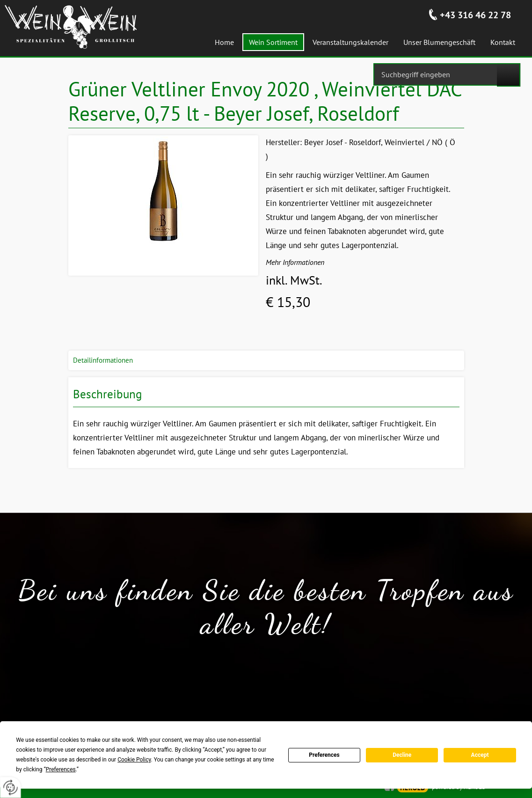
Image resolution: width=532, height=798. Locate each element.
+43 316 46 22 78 (475, 15)
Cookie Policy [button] (134, 760)
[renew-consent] (11, 787)
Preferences (324, 755)
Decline (402, 755)
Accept (480, 755)
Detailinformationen (103, 360)
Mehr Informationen (295, 262)
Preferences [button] (61, 769)
